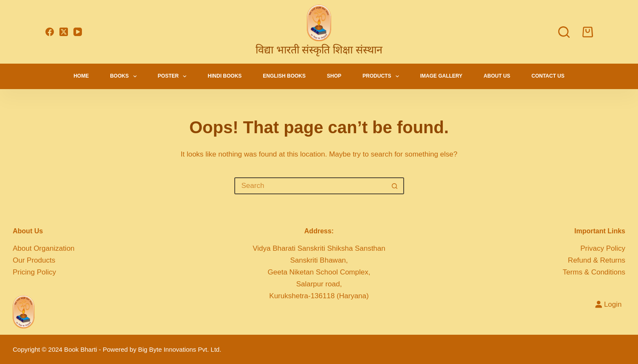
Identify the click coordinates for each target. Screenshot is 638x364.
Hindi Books (225, 76)
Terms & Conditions (594, 272)
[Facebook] (50, 32)
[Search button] (395, 186)
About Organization (44, 248)
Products (382, 76)
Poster (174, 76)
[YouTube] (78, 32)
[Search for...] (311, 186)
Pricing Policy (34, 272)
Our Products (34, 260)
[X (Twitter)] (64, 32)
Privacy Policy (603, 248)
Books (125, 76)
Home (81, 76)
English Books (284, 76)
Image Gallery (441, 76)
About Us (497, 76)
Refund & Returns (597, 260)
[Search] (564, 32)
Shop (334, 76)
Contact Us (548, 76)
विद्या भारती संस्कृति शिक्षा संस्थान (319, 50)
